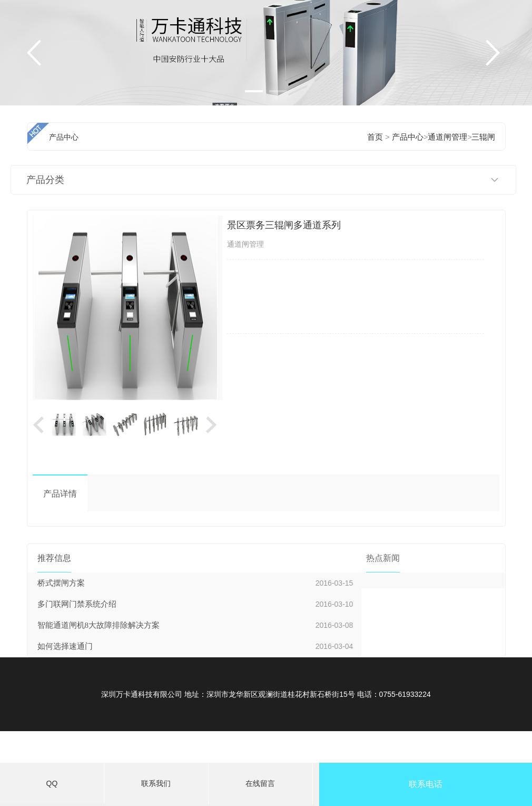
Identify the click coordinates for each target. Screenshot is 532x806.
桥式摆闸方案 (61, 583)
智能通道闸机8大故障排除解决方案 (99, 625)
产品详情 (60, 494)
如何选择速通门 (65, 646)
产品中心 (408, 137)
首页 (375, 137)
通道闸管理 (447, 137)
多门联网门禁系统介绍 (77, 604)
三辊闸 (483, 137)
